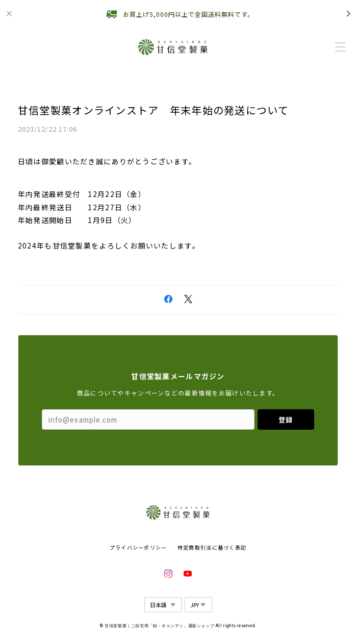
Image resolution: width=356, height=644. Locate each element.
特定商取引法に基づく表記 (212, 547)
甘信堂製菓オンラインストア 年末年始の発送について (153, 110)
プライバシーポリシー (138, 547)
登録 (286, 420)
